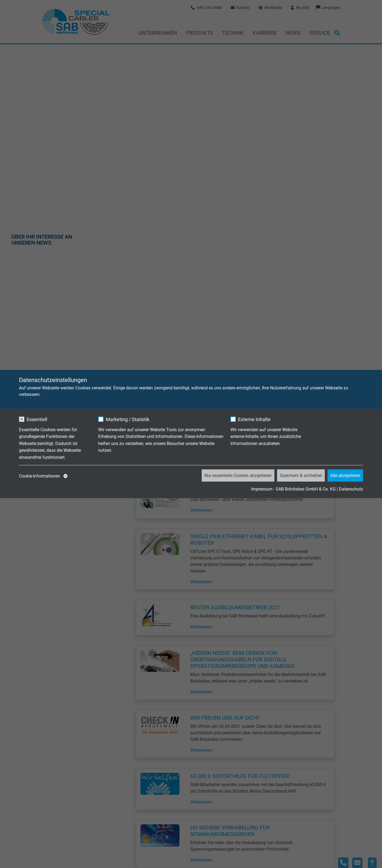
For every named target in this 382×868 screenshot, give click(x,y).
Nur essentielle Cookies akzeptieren (238, 475)
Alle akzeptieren (345, 475)
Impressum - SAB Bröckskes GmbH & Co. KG (293, 489)
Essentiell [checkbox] (37, 419)
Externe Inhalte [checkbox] (254, 419)
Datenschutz (351, 489)
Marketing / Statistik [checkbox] (128, 419)
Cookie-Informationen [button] (43, 476)
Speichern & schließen (301, 475)
